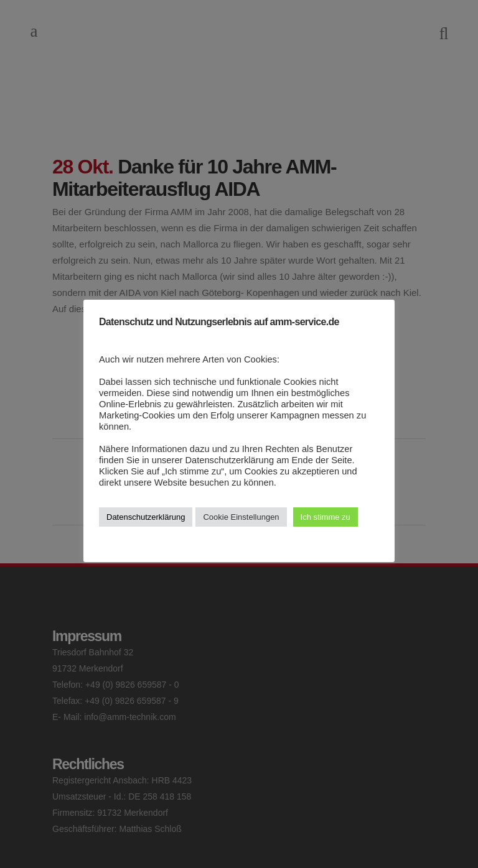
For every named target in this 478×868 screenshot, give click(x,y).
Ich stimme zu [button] (326, 517)
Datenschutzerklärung (146, 517)
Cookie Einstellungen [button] (241, 517)
